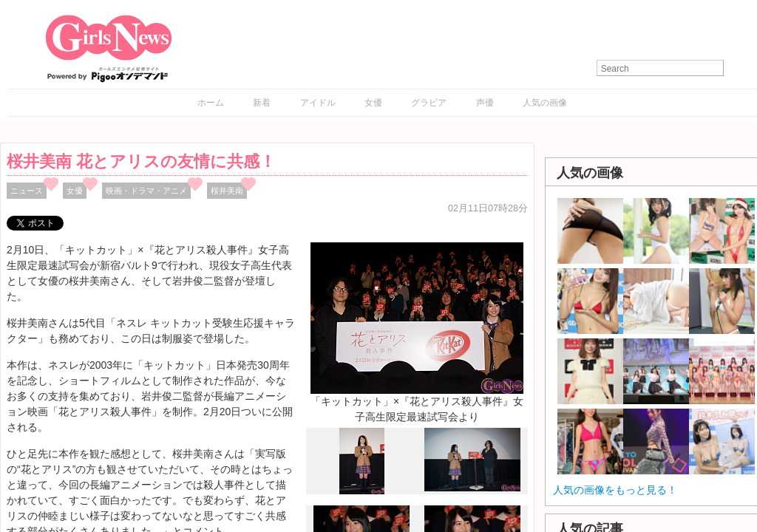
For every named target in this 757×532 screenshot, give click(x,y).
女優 (373, 103)
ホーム (211, 103)
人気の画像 (545, 103)
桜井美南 (227, 191)
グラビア (429, 103)
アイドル (318, 103)
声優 (485, 103)
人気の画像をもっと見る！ (615, 490)
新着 (262, 103)
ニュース (27, 191)
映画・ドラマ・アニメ (146, 191)
